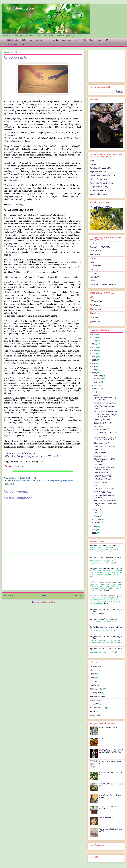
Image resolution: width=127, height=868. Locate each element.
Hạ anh (92, 281)
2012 (94, 530)
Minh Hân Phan (95, 277)
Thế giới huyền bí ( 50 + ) (99, 187)
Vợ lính (96, 486)
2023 (94, 344)
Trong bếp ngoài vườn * (70, 40)
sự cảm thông (49, 481)
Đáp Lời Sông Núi (100, 482)
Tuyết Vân (93, 258)
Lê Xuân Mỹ (94, 704)
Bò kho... (103, 739)
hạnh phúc (15, 481)
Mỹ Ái (92, 262)
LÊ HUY (93, 674)
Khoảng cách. (99, 449)
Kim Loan (93, 273)
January (97, 522)
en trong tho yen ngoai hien (111, 545)
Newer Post (8, 596)
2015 (94, 370)
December (98, 376)
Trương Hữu (96, 309)
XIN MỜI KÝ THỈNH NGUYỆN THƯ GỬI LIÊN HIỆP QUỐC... (106, 439)
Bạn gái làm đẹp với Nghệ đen (105, 403)
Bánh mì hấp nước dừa (102, 443)
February (98, 519)
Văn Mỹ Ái (96, 317)
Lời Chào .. (94, 164)
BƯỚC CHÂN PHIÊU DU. (103, 429)
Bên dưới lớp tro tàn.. (101, 473)
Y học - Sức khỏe (95, 40)
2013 (94, 527)
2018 (94, 360)
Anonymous (94, 545)
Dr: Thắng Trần (95, 266)
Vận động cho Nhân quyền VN (105, 500)
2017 (94, 363)
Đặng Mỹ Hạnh (95, 700)
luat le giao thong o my (109, 619)
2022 (94, 347)
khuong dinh (96, 322)
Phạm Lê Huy (97, 301)
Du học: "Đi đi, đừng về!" (103, 423)
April (96, 513)
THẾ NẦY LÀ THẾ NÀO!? (103, 479)
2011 (94, 533)
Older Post (78, 596)
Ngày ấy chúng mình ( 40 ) (99, 194)
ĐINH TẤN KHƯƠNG (97, 251)
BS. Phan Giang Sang (98, 708)
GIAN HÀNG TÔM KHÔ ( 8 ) (100, 190)
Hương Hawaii (95, 715)
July (96, 392)
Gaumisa (93, 685)
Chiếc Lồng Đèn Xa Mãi (108, 727)
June (96, 395)
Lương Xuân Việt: (100, 453)
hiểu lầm (22, 481)
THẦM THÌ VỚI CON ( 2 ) (103, 492)
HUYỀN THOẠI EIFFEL (102, 476)
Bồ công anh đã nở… (102, 456)
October (97, 382)
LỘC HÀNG (40, 481)
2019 (94, 357)
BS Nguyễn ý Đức (96, 689)
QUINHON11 (94, 243)
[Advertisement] (43, 572)
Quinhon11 (13, 478)
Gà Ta (94, 297)
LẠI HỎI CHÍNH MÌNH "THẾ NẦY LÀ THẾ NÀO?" (104, 468)
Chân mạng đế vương (102, 420)
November (98, 379)
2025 (94, 338)
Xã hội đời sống (13, 40)
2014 (94, 373)
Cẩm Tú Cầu (94, 270)
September (98, 385)
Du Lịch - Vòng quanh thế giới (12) (102, 175)
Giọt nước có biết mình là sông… (106, 446)
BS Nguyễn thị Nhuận (98, 696)
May (96, 510)
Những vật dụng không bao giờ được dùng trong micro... (105, 416)
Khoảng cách (30, 481)
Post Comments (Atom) (47, 602)
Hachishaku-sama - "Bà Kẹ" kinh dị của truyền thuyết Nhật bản (111, 751)
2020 (94, 354)
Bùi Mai (92, 711)
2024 (94, 341)
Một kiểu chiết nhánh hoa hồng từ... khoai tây (105, 399)
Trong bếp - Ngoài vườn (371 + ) (101, 168)
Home (43, 596)
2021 (94, 350)
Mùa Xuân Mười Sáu (107, 818)
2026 (94, 334)
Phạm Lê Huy (95, 255)
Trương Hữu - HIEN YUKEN (100, 247)
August (97, 389)
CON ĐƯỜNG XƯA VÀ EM (104, 489)
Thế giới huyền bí (13, 44)
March (97, 516)
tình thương (58, 481)
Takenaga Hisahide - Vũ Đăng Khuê (103, 285)
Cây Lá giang (99, 464)
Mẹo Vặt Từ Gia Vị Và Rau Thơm (106, 411)
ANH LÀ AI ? (98, 426)
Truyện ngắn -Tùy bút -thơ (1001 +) (102, 183)
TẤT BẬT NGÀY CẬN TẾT (101, 207)
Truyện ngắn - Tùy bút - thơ (40, 40)
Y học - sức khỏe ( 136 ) (98, 172)
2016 (94, 366)
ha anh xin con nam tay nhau (112, 569)
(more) (109, 551)
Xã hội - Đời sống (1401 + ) (100, 179)
